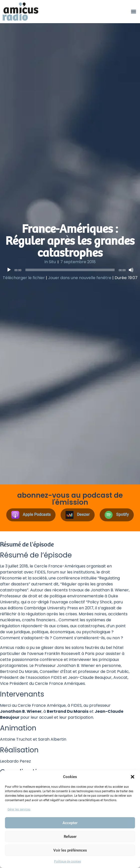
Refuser (70, 837)
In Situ (50, 262)
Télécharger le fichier (24, 278)
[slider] (70, 270)
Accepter (70, 823)
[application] (70, 270)
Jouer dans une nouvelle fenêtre (80, 278)
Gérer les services (19, 809)
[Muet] (131, 270)
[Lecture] (9, 270)
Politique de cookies (68, 862)
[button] (133, 777)
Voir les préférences (70, 850)
